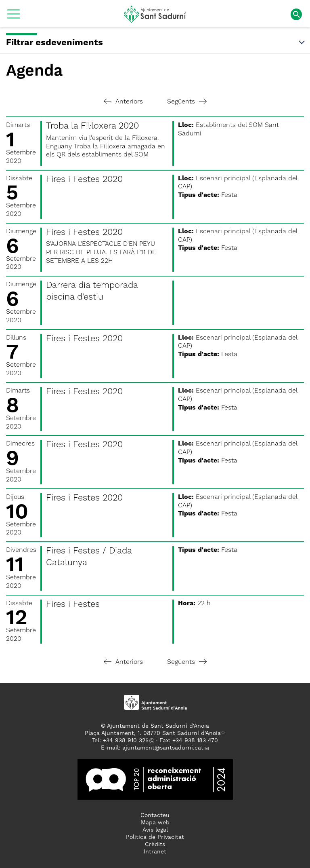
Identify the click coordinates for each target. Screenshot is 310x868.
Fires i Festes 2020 (84, 180)
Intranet (155, 852)
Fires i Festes (73, 604)
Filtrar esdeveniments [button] (156, 43)
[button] (14, 17)
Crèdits (155, 845)
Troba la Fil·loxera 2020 (92, 126)
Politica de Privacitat (155, 837)
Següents (187, 102)
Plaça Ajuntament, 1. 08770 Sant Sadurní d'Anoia (153, 733)
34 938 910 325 (127, 741)
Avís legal (155, 830)
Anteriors (123, 102)
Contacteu (155, 815)
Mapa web (155, 823)
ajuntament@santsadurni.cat (163, 748)
